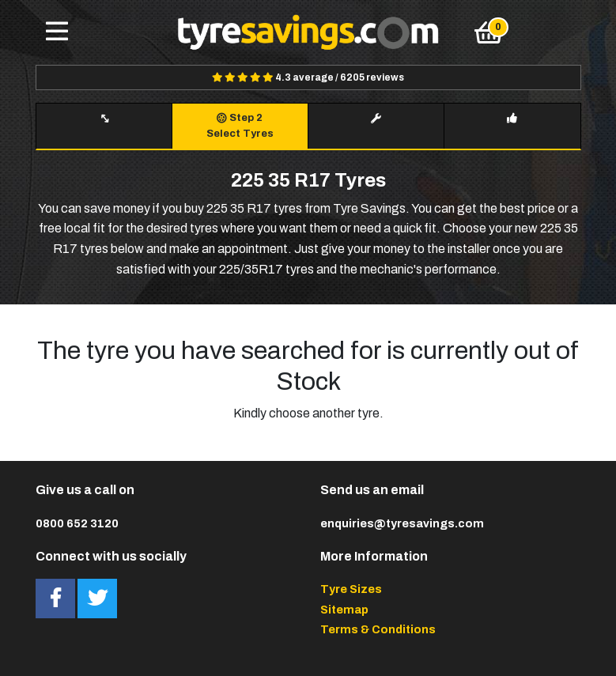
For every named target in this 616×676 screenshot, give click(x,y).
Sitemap (344, 610)
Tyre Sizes (351, 589)
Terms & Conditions (378, 629)
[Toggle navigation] (57, 32)
